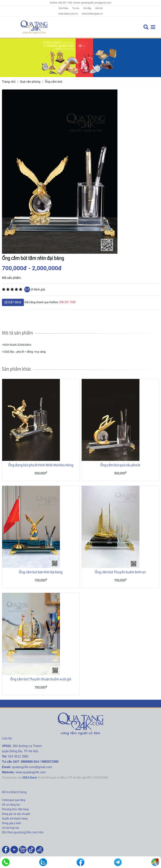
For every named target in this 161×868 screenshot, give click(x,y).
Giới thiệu (63, 8)
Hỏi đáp (87, 8)
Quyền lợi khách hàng (15, 819)
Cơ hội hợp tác (11, 828)
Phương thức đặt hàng (15, 809)
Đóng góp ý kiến (11, 823)
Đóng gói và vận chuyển (16, 814)
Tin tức (76, 8)
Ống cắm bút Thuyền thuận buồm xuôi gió (41, 679)
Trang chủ (9, 82)
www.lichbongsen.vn (92, 14)
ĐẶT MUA (13, 302)
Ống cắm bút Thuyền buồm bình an (120, 572)
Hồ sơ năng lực (11, 805)
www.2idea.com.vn (68, 14)
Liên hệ (99, 8)
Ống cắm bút (53, 82)
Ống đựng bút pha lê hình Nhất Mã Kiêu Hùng (41, 465)
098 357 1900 (67, 302)
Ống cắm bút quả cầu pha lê (120, 465)
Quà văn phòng (30, 82)
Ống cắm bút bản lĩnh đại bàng (41, 572)
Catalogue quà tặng (14, 800)
